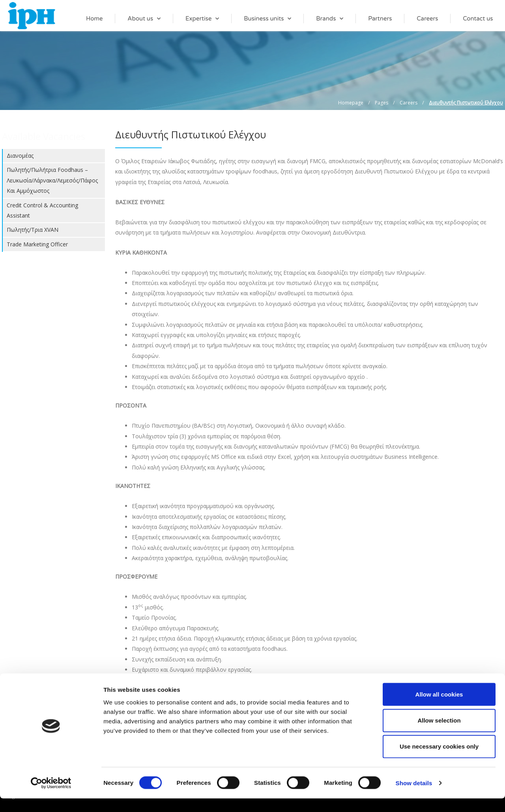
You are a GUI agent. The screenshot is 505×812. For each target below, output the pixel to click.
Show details (414, 796)
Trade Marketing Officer (37, 244)
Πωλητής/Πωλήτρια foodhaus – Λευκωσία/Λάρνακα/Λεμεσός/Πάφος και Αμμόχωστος (52, 180)
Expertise (202, 19)
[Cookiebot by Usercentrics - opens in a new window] (51, 797)
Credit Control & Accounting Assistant (42, 210)
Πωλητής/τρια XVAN (33, 230)
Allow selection (439, 734)
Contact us (478, 19)
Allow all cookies (439, 708)
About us (144, 19)
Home (94, 19)
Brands (330, 19)
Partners (380, 19)
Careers (427, 19)
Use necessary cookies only (439, 760)
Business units (267, 19)
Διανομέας (20, 156)
